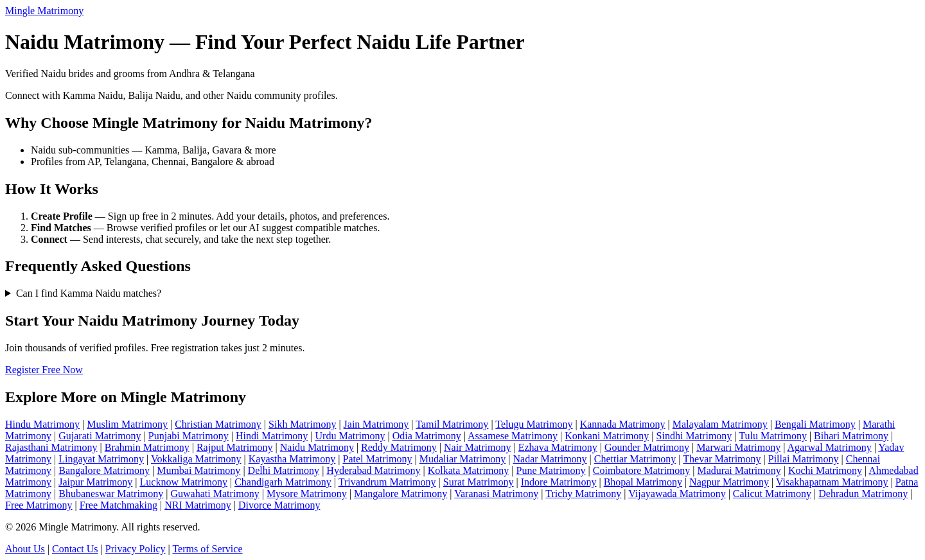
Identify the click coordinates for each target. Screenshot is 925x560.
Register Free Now (44, 370)
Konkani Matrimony (607, 436)
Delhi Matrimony (284, 470)
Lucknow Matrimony (184, 482)
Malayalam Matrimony (720, 424)
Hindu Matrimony (42, 424)
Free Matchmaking (119, 505)
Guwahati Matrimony (215, 494)
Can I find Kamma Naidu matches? (89, 293)
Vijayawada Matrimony (677, 494)
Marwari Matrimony (738, 447)
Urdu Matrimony (350, 436)
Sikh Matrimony (302, 424)
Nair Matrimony (477, 447)
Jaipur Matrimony (95, 482)
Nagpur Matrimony (729, 482)
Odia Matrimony (427, 436)
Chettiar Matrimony (635, 459)
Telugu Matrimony (534, 424)
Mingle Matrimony (44, 11)
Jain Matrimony (376, 424)
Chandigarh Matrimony (283, 482)
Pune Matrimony (551, 470)
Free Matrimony (39, 505)
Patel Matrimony (378, 459)
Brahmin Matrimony (147, 447)
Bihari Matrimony (851, 436)
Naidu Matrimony (317, 447)
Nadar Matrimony (550, 459)
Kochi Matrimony (825, 470)
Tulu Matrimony (773, 436)
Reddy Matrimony (399, 447)
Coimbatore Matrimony (642, 470)
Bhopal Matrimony (643, 482)
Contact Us (75, 549)
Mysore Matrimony (307, 494)
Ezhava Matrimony (558, 447)
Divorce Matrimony (279, 505)
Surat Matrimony (479, 482)
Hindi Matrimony (272, 436)
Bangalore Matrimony (104, 470)
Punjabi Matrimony (189, 436)
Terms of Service (207, 549)
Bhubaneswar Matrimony (111, 494)
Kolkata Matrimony (469, 470)
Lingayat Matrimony (101, 459)
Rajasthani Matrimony (51, 447)
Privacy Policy (136, 549)
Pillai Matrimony (804, 459)
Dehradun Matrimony (863, 494)
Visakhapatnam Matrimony (832, 482)
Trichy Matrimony (583, 494)
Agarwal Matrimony (830, 447)
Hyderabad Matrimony (373, 470)
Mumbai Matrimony (198, 470)
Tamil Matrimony (452, 424)
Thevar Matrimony (722, 459)
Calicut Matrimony (772, 494)
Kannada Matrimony (623, 424)
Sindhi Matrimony (694, 436)
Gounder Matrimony (647, 447)
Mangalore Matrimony (401, 494)
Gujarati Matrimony (100, 436)
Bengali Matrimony (815, 424)
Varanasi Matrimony (496, 494)
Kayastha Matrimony (292, 459)
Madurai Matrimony (739, 470)
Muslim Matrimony (127, 424)
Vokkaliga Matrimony (196, 459)
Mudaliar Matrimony (463, 459)
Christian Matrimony (218, 424)
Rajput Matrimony (235, 447)
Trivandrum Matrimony (387, 482)
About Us (25, 549)
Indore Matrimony (559, 482)
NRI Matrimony (198, 505)
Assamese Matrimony (513, 436)
